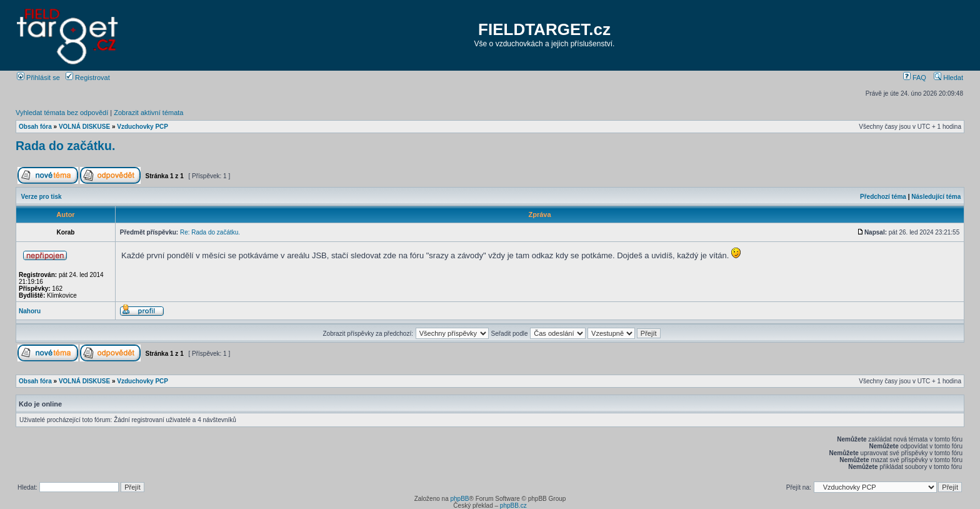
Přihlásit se (38, 78)
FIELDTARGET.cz (544, 29)
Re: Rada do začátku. (210, 232)
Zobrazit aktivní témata (148, 113)
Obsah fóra (35, 127)
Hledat (948, 78)
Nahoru (30, 311)
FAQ (915, 78)
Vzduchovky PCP (142, 127)
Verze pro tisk (42, 197)
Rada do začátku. (65, 146)
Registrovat (88, 78)
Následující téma (936, 197)
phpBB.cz (513, 506)
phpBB (459, 499)
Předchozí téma (883, 197)
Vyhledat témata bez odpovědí (62, 113)
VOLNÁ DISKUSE (84, 127)
